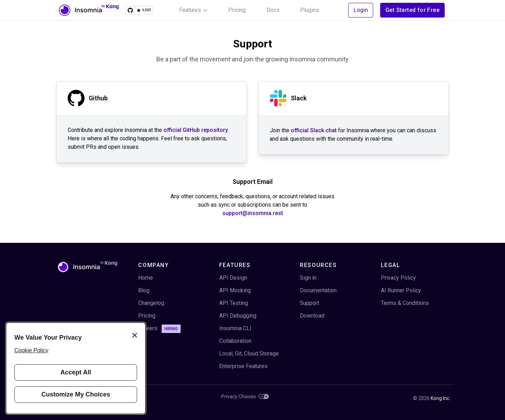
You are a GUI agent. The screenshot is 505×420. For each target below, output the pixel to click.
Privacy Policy (398, 278)
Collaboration (235, 341)
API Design (233, 278)
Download (312, 316)
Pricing (237, 10)
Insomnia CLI (235, 328)
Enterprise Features (243, 366)
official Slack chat (314, 130)
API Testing (234, 303)
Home (146, 278)
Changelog (151, 303)
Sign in (308, 278)
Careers (159, 329)
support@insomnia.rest (253, 213)
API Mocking (235, 290)
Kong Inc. (440, 398)
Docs (273, 10)
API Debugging (238, 316)
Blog (144, 290)
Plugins (309, 10)
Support (309, 303)
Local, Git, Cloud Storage (249, 354)
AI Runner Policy (401, 290)
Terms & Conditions (405, 303)
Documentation (318, 290)
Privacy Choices (245, 396)
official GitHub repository (196, 130)
